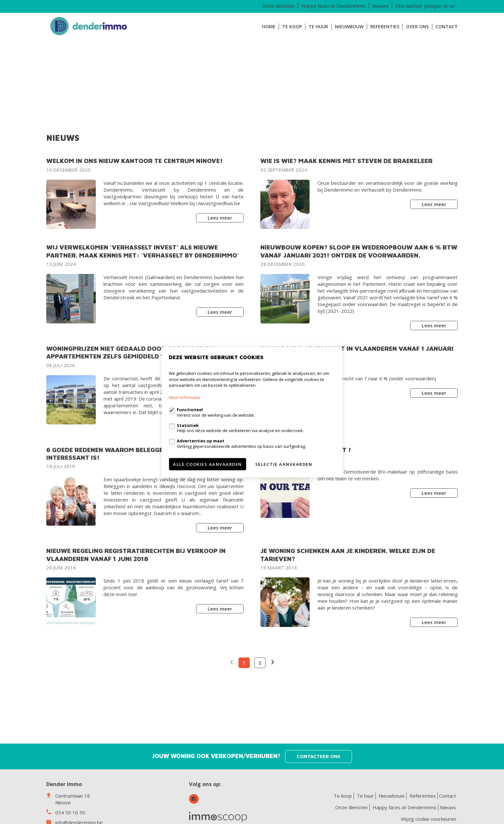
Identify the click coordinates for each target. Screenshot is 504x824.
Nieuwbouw (349, 27)
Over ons (417, 27)
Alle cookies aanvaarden (207, 464)
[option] (252, 79)
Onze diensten (279, 6)
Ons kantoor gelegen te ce (425, 6)
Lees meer (220, 218)
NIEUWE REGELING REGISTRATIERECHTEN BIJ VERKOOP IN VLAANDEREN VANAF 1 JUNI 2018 (136, 554)
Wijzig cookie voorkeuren (428, 819)
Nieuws (380, 6)
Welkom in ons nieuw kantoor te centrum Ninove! (135, 161)
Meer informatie (184, 397)
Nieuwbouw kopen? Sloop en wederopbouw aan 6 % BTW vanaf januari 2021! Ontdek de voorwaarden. (359, 251)
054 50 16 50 (70, 812)
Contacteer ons (319, 756)
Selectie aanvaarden (284, 464)
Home (269, 27)
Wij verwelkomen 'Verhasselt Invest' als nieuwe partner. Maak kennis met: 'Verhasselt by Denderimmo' (143, 251)
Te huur (318, 27)
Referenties (385, 27)
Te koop (292, 27)
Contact (447, 27)
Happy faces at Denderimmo (333, 6)
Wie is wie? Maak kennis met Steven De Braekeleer (346, 161)
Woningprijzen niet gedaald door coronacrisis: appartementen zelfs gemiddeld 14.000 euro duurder (139, 352)
